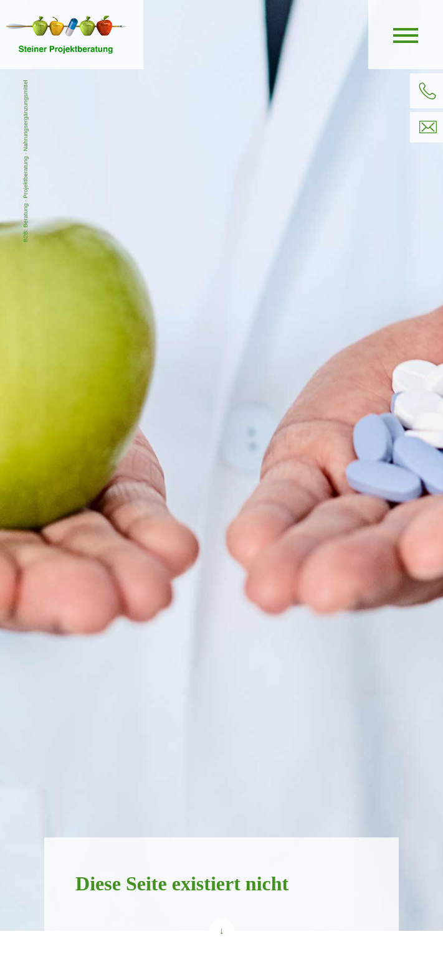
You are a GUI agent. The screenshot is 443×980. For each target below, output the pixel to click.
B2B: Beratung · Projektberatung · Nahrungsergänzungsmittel (25, 161)
